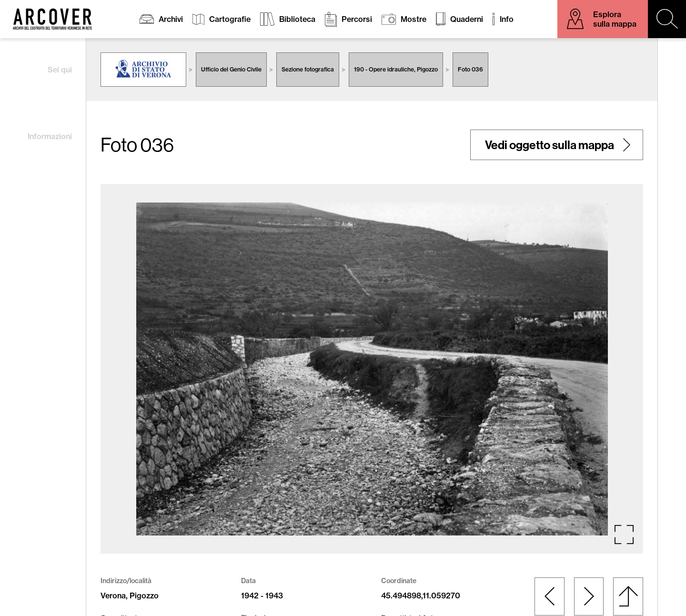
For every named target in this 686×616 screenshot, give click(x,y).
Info (507, 19)
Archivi (171, 19)
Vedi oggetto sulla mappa (550, 145)
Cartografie (230, 19)
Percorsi (357, 19)
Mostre (414, 19)
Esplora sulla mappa (615, 19)
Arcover (52, 19)
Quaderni (467, 19)
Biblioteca (297, 19)
